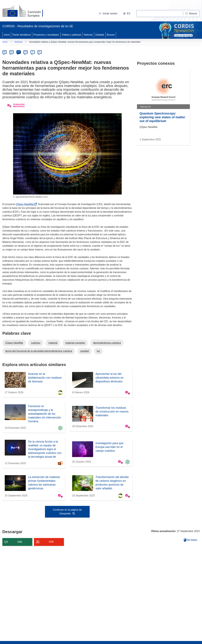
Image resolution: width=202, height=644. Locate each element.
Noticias (88, 35)
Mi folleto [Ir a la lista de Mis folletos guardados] (191, 540)
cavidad (85, 351)
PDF (51, 542)
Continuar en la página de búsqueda (67, 512)
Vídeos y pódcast (71, 35)
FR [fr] (26, 52)
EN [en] (12, 52)
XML (20, 542)
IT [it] (33, 52)
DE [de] (5, 52)
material (53, 343)
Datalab (100, 35)
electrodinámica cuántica (107, 343)
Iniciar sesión (108, 13)
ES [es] (19, 52)
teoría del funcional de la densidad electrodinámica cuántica (39, 351)
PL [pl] (40, 52)
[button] (127, 14)
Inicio (7, 35)
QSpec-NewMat (25, 204)
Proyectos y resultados (46, 35)
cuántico (36, 343)
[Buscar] (191, 14)
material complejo (75, 343)
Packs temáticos (21, 35)
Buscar (111, 35)
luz (98, 351)
